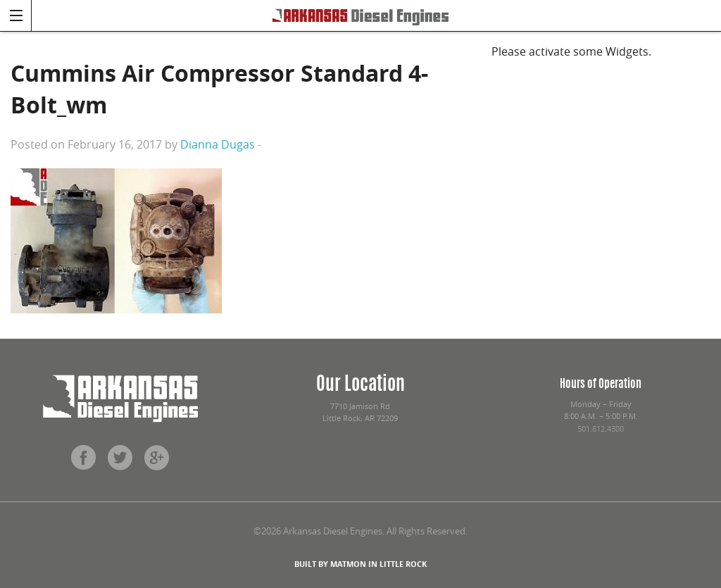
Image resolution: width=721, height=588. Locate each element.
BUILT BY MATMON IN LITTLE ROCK (360, 564)
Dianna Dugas (218, 144)
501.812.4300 (601, 429)
